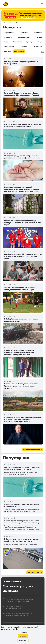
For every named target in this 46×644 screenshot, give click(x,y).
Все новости (19, 51)
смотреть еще (32, 450)
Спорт (40, 42)
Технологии (17, 42)
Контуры (7, 51)
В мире (39, 37)
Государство (9, 33)
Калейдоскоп (9, 47)
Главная (6, 23)
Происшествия (24, 37)
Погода (24, 47)
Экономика (38, 33)
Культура (30, 42)
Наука (6, 42)
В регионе (38, 47)
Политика (24, 33)
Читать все (34, 572)
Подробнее (23, 632)
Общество (8, 37)
